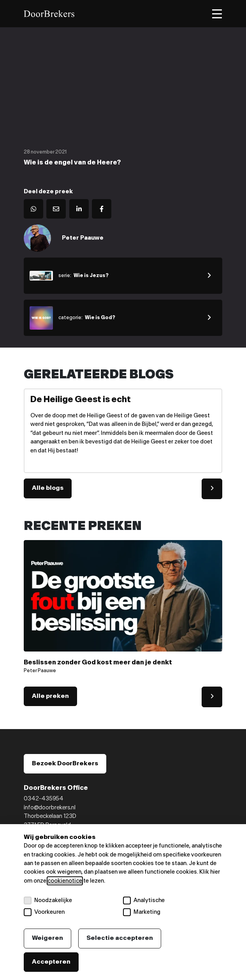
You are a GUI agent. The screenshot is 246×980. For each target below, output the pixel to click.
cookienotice (65, 881)
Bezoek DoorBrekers (65, 764)
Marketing (142, 912)
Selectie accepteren (120, 938)
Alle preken (50, 696)
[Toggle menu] (217, 14)
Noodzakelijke (48, 901)
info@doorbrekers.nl (50, 808)
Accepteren (51, 962)
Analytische (144, 901)
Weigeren (47, 938)
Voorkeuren (44, 912)
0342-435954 (44, 799)
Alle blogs (48, 488)
